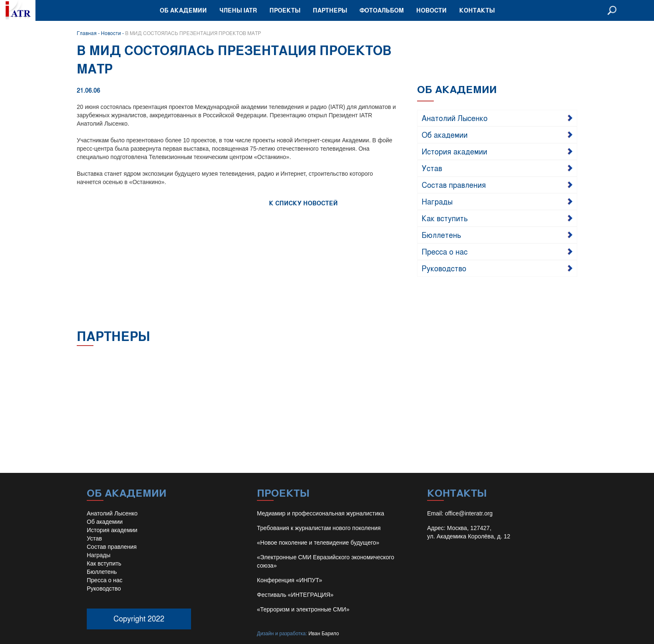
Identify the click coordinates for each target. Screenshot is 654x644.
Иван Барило (323, 634)
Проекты (285, 10)
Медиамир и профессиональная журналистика (321, 513)
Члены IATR (238, 10)
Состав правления (454, 184)
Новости (431, 10)
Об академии (183, 10)
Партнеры (330, 10)
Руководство (444, 268)
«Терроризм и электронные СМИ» (303, 609)
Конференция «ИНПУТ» (289, 580)
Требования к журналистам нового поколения (319, 528)
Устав (432, 168)
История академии (454, 151)
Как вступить (445, 218)
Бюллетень (441, 235)
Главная (87, 33)
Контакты (477, 10)
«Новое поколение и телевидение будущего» (318, 543)
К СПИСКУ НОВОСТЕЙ (303, 203)
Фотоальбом (382, 10)
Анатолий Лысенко (455, 118)
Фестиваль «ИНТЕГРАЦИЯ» (295, 595)
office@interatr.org (469, 513)
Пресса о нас (445, 251)
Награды (437, 201)
